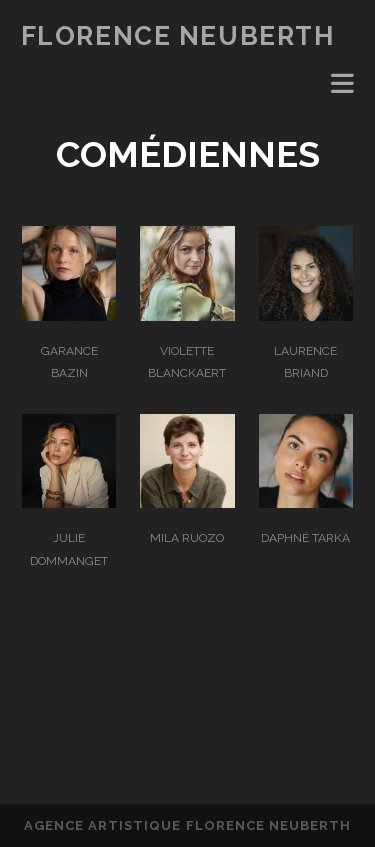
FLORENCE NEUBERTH (178, 36)
